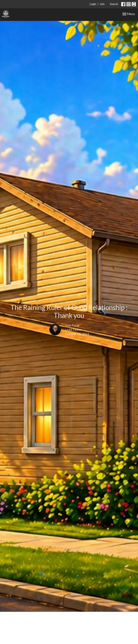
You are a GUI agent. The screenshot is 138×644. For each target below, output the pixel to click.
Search (114, 4)
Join (102, 4)
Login (93, 4)
